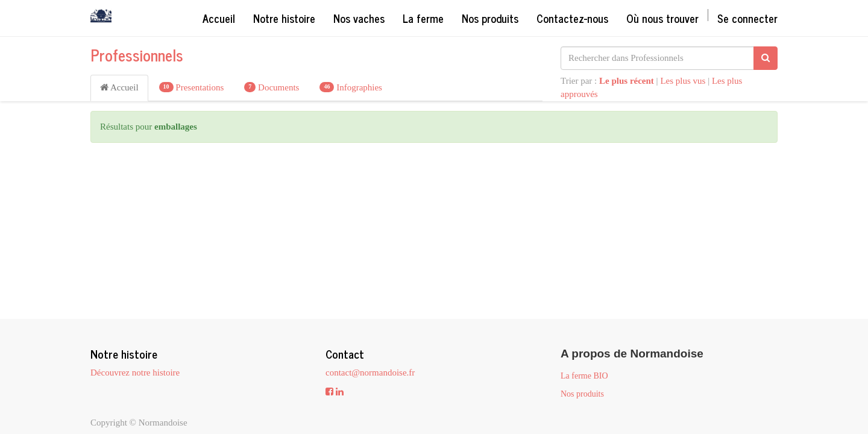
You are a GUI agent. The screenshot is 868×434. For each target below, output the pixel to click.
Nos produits (582, 394)
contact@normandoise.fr (370, 373)
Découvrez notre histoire (135, 373)
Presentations (192, 87)
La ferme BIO (584, 376)
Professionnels (137, 55)
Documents (272, 87)
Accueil (119, 87)
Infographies (351, 87)
